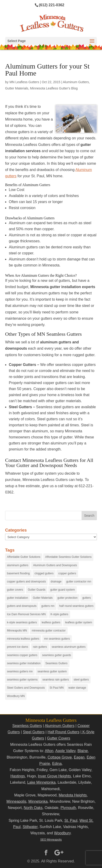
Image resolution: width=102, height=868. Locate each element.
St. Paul (71, 820)
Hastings (18, 776)
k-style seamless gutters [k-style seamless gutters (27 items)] (22, 622)
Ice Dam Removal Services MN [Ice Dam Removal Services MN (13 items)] (26, 614)
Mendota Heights (73, 795)
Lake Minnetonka (41, 782)
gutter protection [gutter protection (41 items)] (67, 598)
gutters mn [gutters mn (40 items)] (48, 606)
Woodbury (62, 833)
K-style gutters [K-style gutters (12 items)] (59, 614)
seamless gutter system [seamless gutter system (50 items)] (52, 671)
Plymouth (68, 808)
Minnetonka (38, 801)
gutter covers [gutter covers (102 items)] (15, 590)
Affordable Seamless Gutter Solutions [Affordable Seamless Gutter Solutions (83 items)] (68, 557)
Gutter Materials (17, 88)
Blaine (82, 751)
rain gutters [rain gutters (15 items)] (40, 647)
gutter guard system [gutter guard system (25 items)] (63, 590)
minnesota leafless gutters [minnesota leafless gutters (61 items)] (23, 639)
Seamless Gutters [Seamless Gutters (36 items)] (56, 663)
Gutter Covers (59, 738)
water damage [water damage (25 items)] (77, 688)
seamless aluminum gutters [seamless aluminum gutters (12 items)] (69, 647)
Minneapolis (16, 801)
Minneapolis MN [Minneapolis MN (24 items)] (17, 631)
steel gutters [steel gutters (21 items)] (81, 680)
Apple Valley (65, 751)
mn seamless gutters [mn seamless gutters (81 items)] (57, 639)
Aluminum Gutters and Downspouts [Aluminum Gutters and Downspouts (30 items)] (55, 565)
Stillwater (30, 827)
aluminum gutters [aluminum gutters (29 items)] (18, 565)
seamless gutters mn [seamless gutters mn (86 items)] (20, 671)
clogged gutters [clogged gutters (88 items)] (44, 573)
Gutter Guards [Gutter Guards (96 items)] (37, 590)
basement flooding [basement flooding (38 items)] (18, 573)
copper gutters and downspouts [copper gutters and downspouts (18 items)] (26, 582)
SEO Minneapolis (51, 840)
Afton (49, 751)
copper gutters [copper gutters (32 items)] (67, 573)
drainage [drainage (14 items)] (56, 582)
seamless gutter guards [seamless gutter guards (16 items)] (57, 655)
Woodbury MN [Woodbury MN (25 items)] (16, 696)
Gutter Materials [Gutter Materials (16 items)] (43, 598)
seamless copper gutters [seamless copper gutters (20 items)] (22, 655)
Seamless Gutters (27, 726)
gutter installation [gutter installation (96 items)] (18, 598)
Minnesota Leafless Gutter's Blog (54, 88)
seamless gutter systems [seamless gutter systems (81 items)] (22, 680)
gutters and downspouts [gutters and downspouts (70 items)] (22, 606)
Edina (57, 764)
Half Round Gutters (64, 732)
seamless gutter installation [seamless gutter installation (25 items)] (24, 663)
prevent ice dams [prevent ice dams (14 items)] (18, 647)
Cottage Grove (60, 757)
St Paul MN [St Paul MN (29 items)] (57, 688)
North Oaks (33, 808)
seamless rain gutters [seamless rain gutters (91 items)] (56, 680)
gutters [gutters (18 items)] (87, 598)
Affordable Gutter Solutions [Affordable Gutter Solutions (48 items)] (24, 557)
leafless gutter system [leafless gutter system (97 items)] (79, 622)
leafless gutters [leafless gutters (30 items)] (51, 622)
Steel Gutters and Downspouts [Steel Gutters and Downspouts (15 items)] (26, 688)
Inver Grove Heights (54, 776)
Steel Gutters (34, 732)
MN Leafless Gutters (24, 82)
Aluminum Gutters (76, 82)
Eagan (79, 757)
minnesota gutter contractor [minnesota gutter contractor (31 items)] (49, 631)
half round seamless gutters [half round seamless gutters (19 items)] (76, 606)
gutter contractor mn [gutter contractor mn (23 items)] (79, 582)
